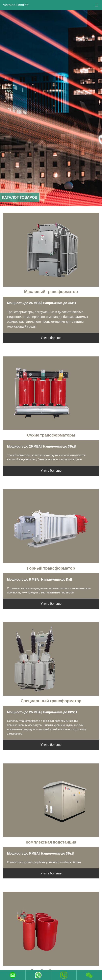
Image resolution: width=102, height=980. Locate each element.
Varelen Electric (16, 5)
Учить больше (51, 338)
